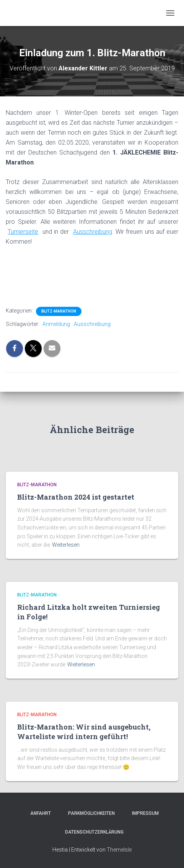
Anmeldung (56, 324)
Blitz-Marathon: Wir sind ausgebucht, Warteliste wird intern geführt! (84, 732)
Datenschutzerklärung (92, 832)
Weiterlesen (66, 545)
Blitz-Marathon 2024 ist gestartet (76, 497)
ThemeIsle (119, 850)
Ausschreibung (92, 324)
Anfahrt (38, 813)
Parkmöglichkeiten (89, 813)
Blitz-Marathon (59, 311)
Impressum (143, 813)
